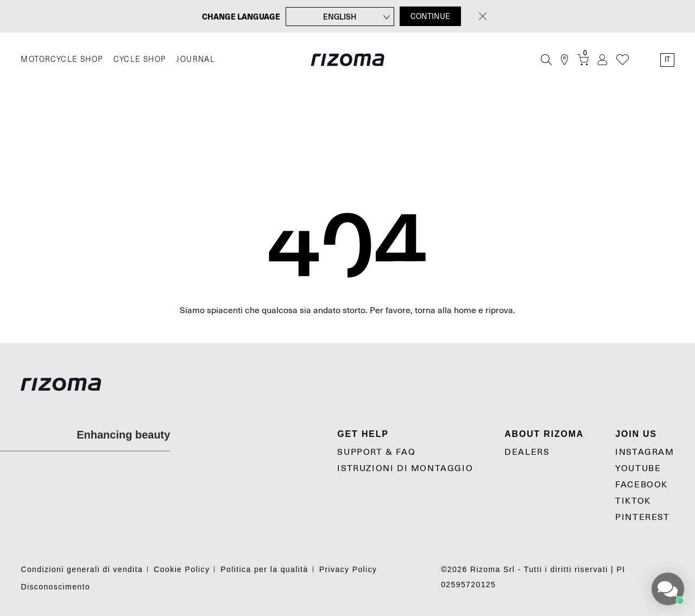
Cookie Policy (182, 569)
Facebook (642, 485)
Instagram (645, 452)
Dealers (527, 452)
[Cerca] (546, 60)
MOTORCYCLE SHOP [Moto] (62, 59)
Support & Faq (376, 452)
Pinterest (642, 517)
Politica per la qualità (264, 569)
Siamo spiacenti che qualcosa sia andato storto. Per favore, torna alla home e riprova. (347, 310)
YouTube (638, 468)
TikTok (633, 501)
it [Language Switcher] (667, 60)
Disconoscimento (55, 587)
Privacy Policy (348, 569)
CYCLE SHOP (140, 59)
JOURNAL (196, 59)
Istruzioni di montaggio (405, 468)
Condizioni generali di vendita (82, 569)
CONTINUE (430, 16)
